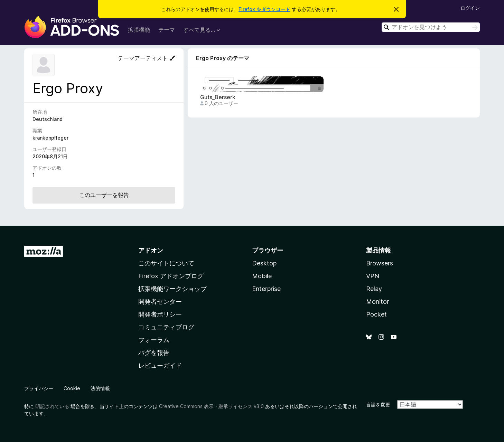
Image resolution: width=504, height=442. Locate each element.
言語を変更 (378, 405)
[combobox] (431, 27)
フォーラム (154, 340)
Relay (374, 289)
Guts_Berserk (218, 97)
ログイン (470, 8)
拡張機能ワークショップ (172, 289)
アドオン (151, 250)
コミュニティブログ (166, 327)
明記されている (52, 406)
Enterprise (266, 289)
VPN (373, 276)
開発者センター (160, 302)
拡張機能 (139, 30)
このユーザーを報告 (104, 195)
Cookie (72, 388)
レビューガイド (160, 365)
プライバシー (39, 388)
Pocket (376, 314)
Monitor (377, 302)
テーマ (167, 30)
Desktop (264, 263)
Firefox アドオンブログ (171, 276)
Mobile (262, 276)
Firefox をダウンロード (264, 9)
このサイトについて (166, 263)
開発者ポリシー (160, 314)
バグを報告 (154, 353)
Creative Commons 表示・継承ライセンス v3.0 (211, 406)
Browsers (380, 263)
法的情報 (100, 388)
